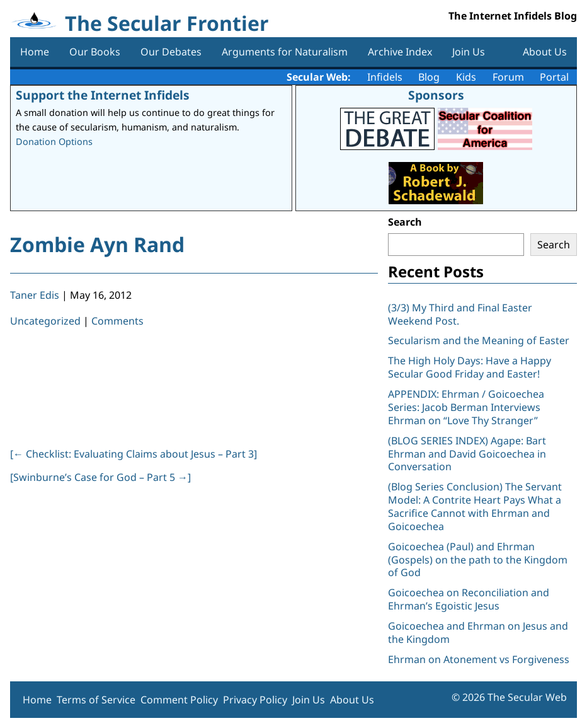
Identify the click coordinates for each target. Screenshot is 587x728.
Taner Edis (35, 295)
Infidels (385, 77)
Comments (117, 321)
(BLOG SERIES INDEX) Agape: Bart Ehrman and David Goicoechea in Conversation (467, 454)
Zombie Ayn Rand (97, 244)
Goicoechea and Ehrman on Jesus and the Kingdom (478, 633)
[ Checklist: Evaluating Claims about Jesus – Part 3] (134, 454)
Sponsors (436, 95)
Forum (508, 77)
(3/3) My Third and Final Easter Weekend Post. (460, 314)
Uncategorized (45, 321)
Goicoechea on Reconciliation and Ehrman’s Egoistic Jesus (469, 599)
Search (405, 222)
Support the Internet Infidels (103, 95)
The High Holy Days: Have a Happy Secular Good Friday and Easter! (470, 367)
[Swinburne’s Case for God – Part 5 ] (100, 477)
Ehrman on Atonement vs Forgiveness (479, 659)
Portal (554, 77)
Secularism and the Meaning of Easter (479, 340)
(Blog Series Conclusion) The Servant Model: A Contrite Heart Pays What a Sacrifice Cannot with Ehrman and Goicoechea (475, 506)
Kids (466, 77)
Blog (429, 77)
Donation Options (54, 142)
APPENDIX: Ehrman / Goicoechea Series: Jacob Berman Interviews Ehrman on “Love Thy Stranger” (466, 407)
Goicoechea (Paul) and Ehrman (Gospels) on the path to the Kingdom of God (478, 560)
